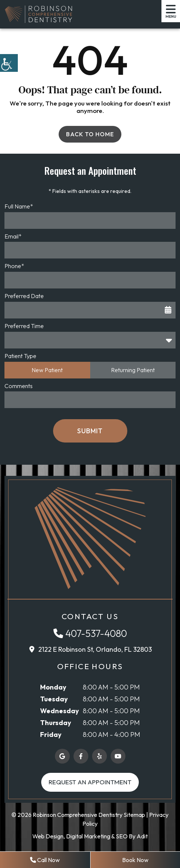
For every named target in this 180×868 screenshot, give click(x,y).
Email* (13, 236)
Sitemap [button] (134, 815)
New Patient (47, 370)
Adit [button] (142, 836)
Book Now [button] (135, 860)
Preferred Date (24, 296)
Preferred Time (24, 326)
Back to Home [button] (90, 134)
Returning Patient (133, 370)
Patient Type (20, 356)
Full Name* (19, 206)
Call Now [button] (45, 860)
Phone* (14, 266)
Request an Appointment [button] (90, 782)
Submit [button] (90, 431)
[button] (9, 63)
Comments (19, 386)
